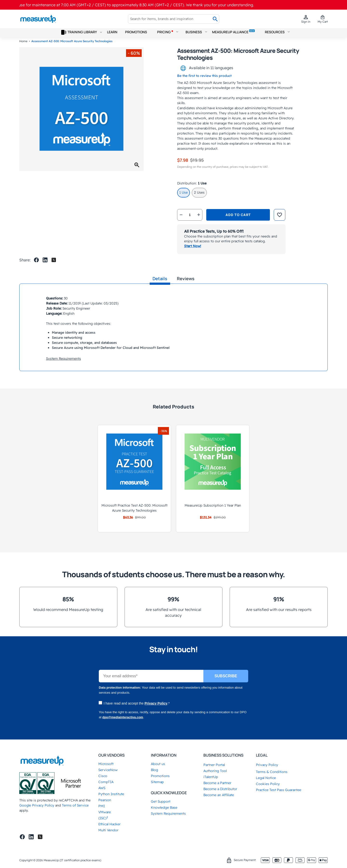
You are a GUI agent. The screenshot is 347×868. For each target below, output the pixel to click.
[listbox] (252, 194)
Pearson (105, 800)
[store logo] (38, 19)
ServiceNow (108, 770)
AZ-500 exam (188, 93)
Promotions (160, 776)
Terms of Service (75, 805)
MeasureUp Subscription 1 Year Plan (213, 505)
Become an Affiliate (219, 795)
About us (158, 764)
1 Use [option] (184, 192)
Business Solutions (223, 755)
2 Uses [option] (199, 192)
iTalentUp (211, 777)
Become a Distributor (220, 789)
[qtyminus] (181, 215)
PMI (102, 806)
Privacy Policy (156, 703)
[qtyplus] (199, 215)
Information (164, 755)
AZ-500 (190, 83)
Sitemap (157, 782)
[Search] (215, 19)
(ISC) (103, 818)
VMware (105, 812)
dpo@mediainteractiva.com (123, 717)
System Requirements (63, 359)
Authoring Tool (215, 771)
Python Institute (111, 794)
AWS (102, 788)
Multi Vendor (108, 830)
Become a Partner (217, 783)
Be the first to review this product (204, 76)
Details (160, 278)
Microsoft (106, 764)
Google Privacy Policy (37, 805)
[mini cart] (323, 19)
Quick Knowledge (169, 793)
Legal (262, 755)
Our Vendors (111, 755)
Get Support (161, 801)
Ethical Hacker (109, 824)
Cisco (103, 776)
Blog (154, 770)
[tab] (160, 279)
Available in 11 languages (207, 68)
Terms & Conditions (272, 772)
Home (23, 41)
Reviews (186, 278)
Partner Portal (214, 765)
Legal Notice (266, 778)
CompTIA (106, 782)
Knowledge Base (164, 807)
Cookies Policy (268, 784)
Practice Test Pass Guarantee (279, 790)
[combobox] (170, 19)
